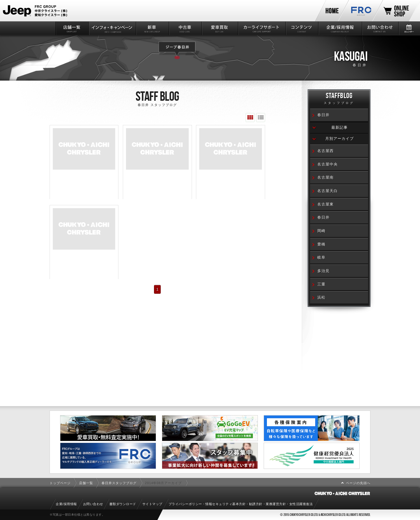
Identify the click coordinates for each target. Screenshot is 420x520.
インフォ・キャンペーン (112, 28)
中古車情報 (185, 28)
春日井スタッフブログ (119, 483)
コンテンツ (302, 28)
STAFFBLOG (339, 99)
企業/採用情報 (340, 28)
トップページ (60, 483)
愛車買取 (219, 28)
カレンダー (409, 28)
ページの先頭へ (358, 483)
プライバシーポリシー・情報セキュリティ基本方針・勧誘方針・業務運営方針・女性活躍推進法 (241, 504)
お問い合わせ (380, 28)
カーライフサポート (261, 28)
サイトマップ (152, 504)
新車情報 (152, 28)
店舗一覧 (72, 28)
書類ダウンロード (123, 504)
